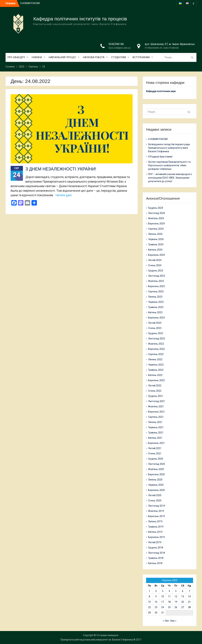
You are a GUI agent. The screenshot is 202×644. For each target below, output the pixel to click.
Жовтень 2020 (156, 469)
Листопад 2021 (157, 401)
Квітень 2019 (155, 532)
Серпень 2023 (156, 291)
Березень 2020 (156, 490)
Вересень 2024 (156, 224)
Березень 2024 (156, 255)
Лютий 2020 (155, 495)
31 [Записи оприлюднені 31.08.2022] (163, 613)
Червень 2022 (156, 365)
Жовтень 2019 (156, 511)
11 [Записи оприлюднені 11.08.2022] (169, 596)
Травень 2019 (156, 527)
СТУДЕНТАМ (119, 57)
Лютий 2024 (155, 260)
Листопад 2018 (157, 553)
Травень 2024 (156, 244)
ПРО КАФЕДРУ (16, 57)
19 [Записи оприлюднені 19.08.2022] (176, 602)
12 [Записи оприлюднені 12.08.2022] (176, 596)
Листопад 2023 (157, 276)
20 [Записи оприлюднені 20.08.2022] (183, 602)
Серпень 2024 (156, 229)
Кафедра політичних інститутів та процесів (80, 19)
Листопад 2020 (157, 464)
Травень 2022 (156, 370)
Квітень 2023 (155, 312)
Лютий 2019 (155, 542)
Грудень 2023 (156, 271)
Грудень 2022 (156, 333)
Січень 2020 (155, 501)
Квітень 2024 (155, 250)
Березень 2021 (156, 443)
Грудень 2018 (156, 548)
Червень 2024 (156, 239)
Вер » (173, 621)
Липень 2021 (155, 422)
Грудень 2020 (156, 459)
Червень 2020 (156, 485)
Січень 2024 (155, 265)
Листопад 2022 (157, 339)
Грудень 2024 (156, 208)
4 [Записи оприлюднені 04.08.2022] (169, 591)
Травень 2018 (156, 558)
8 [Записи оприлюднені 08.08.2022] (149, 596)
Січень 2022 (155, 391)
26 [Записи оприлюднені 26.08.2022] (176, 607)
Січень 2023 (155, 328)
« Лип (166, 621)
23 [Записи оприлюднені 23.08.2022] (156, 607)
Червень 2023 (156, 302)
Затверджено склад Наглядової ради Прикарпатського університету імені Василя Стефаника (169, 148)
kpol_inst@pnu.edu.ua (120, 48)
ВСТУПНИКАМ (141, 57)
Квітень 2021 (155, 438)
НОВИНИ (37, 57)
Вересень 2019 (156, 516)
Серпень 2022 (156, 354)
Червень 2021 (156, 427)
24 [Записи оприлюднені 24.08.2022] (163, 607)
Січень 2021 (155, 453)
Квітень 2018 (155, 563)
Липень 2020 (155, 480)
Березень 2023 (156, 318)
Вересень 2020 (156, 474)
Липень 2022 (155, 359)
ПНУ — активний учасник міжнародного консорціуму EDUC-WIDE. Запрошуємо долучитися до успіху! (170, 178)
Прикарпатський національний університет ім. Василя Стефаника (97, 640)
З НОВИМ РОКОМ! (30, 3)
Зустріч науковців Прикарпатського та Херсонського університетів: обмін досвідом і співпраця (169, 165)
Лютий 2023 (155, 323)
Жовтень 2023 (156, 281)
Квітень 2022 (155, 375)
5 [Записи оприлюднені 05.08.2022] (176, 591)
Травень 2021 (156, 433)
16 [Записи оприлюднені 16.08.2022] (156, 602)
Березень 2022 (156, 380)
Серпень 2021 (156, 417)
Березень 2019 (156, 537)
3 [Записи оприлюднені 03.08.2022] (163, 591)
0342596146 (116, 44)
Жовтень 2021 (156, 406)
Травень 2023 (156, 307)
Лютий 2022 (155, 386)
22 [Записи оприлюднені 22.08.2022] (149, 607)
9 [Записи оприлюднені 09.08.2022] (156, 596)
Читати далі (64, 195)
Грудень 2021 (156, 396)
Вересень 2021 (156, 412)
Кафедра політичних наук (161, 91)
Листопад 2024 (157, 213)
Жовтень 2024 (156, 218)
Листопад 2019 (157, 506)
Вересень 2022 (156, 349)
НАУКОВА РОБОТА (94, 57)
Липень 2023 (155, 297)
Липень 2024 (155, 234)
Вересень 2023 (156, 286)
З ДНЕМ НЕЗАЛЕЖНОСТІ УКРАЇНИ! (61, 169)
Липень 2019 (155, 521)
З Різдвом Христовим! (160, 157)
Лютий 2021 (155, 448)
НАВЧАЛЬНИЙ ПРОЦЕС (62, 57)
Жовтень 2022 (156, 344)
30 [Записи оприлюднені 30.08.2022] (156, 613)
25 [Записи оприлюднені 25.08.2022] (169, 607)
